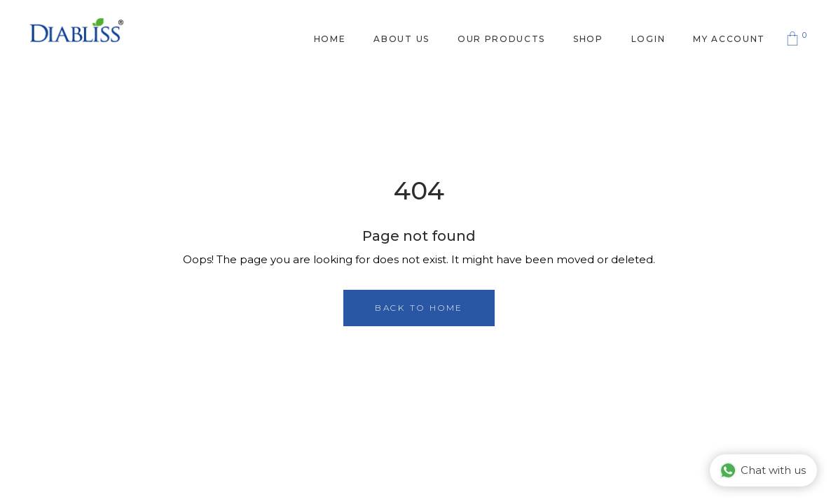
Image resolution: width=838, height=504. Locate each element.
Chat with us (763, 470)
